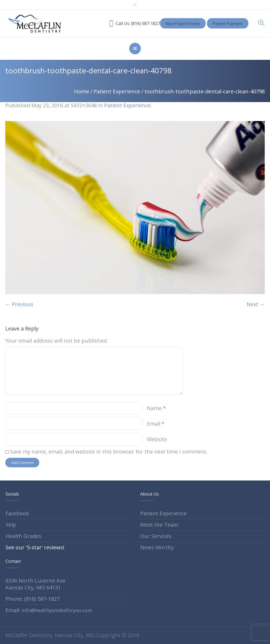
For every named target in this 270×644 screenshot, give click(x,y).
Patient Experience (117, 91)
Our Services (156, 536)
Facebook (17, 513)
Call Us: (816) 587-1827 (138, 23)
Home (82, 91)
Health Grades (23, 536)
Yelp (11, 525)
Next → (256, 304)
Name (156, 408)
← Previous (19, 304)
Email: (49, 610)
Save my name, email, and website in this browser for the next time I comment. (109, 452)
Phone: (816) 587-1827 (33, 599)
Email (156, 424)
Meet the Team (159, 525)
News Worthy (157, 547)
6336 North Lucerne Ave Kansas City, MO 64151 (35, 584)
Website (157, 439)
